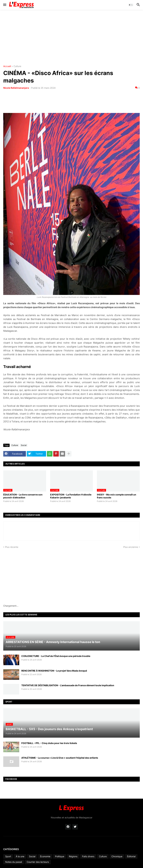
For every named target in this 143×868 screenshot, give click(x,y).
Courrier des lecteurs (38, 862)
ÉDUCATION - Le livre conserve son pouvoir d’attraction (23, 496)
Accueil (7, 66)
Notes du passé (14, 862)
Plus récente (12, 547)
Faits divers (88, 856)
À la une (20, 856)
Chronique (117, 856)
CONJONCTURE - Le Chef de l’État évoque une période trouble (56, 656)
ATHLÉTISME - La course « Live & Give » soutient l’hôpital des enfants (60, 758)
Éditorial (131, 856)
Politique (60, 856)
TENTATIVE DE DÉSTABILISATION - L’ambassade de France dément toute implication (68, 685)
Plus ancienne (131, 547)
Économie (45, 856)
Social (24, 445)
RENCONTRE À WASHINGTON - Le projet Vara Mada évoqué (54, 671)
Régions (73, 856)
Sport (8, 856)
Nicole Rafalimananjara (16, 88)
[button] (4, 5)
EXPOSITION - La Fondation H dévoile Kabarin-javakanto (71, 496)
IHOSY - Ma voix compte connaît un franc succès (117, 496)
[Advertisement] (71, 37)
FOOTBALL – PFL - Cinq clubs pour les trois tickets (49, 743)
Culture (17, 66)
